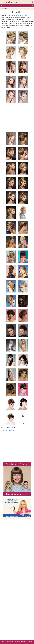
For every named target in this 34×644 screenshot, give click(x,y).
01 (2, 431)
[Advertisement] (17, 117)
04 (9, 431)
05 (11, 431)
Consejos (10, 641)
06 (14, 431)
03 (7, 431)
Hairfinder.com (9, 2)
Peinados (5, 9)
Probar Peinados (27, 641)
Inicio (1, 9)
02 (4, 431)
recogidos (18, 15)
